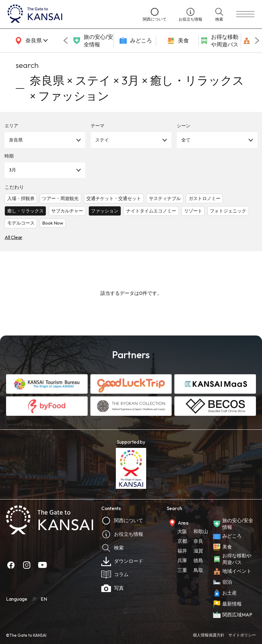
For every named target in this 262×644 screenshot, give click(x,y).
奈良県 (16, 140)
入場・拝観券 (21, 198)
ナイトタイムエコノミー (151, 211)
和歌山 (201, 531)
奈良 (198, 541)
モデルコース (21, 223)
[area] (30, 41)
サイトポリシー (242, 635)
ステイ (102, 140)
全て (186, 140)
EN (44, 599)
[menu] (245, 14)
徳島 (198, 560)
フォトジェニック (228, 211)
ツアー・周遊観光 (60, 198)
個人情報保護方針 (209, 635)
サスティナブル (165, 198)
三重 (182, 570)
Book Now (53, 223)
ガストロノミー (205, 198)
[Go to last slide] (65, 41)
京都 (182, 541)
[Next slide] (257, 41)
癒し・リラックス (25, 211)
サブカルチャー (67, 211)
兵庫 (182, 560)
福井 (182, 551)
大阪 (182, 531)
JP (34, 599)
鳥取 (198, 570)
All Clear (13, 237)
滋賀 (198, 551)
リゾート (193, 211)
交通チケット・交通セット (114, 198)
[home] (69, 14)
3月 (13, 170)
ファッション (105, 211)
